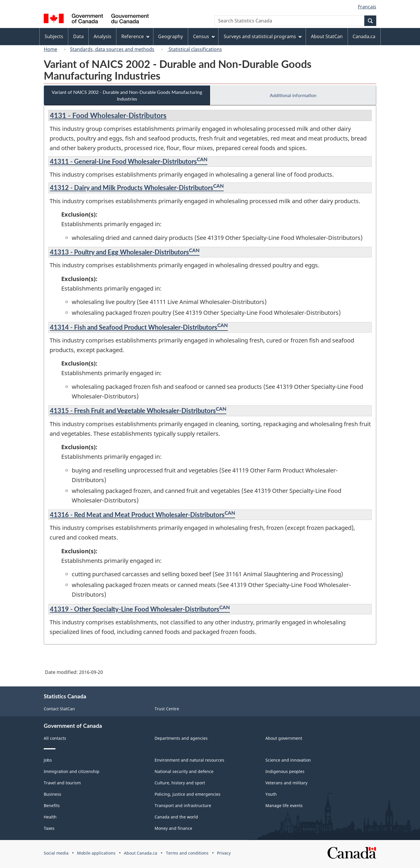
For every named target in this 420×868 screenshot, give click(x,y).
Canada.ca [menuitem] (364, 36)
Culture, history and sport (180, 783)
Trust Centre (167, 709)
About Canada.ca (141, 853)
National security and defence (184, 771)
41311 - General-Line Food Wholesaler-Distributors (129, 161)
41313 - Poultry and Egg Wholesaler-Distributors (125, 252)
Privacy (224, 853)
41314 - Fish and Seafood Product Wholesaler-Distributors (139, 327)
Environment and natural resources (189, 760)
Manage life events (284, 805)
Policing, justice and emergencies (188, 794)
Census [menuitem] (204, 36)
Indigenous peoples (285, 771)
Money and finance (173, 828)
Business (52, 794)
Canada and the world (176, 817)
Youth (271, 794)
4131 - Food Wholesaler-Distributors (108, 115)
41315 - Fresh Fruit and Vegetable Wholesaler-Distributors (138, 411)
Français (367, 7)
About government (284, 738)
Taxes (49, 828)
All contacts (55, 738)
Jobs (48, 760)
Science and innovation (288, 760)
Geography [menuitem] (170, 36)
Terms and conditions (187, 853)
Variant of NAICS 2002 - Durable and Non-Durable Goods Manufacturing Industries (127, 95)
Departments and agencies (181, 738)
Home (50, 49)
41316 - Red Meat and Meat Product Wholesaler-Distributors (142, 515)
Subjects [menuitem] (54, 36)
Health (50, 817)
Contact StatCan (59, 709)
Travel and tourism (62, 783)
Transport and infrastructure (183, 805)
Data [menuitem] (78, 36)
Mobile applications (96, 853)
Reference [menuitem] (135, 36)
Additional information (293, 95)
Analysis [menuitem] (103, 36)
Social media (56, 853)
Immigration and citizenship (72, 771)
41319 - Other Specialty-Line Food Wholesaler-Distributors (140, 609)
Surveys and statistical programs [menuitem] (263, 36)
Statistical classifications (195, 49)
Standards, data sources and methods (112, 49)
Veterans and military (286, 783)
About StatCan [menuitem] (327, 36)
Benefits (52, 805)
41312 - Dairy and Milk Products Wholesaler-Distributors (137, 188)
